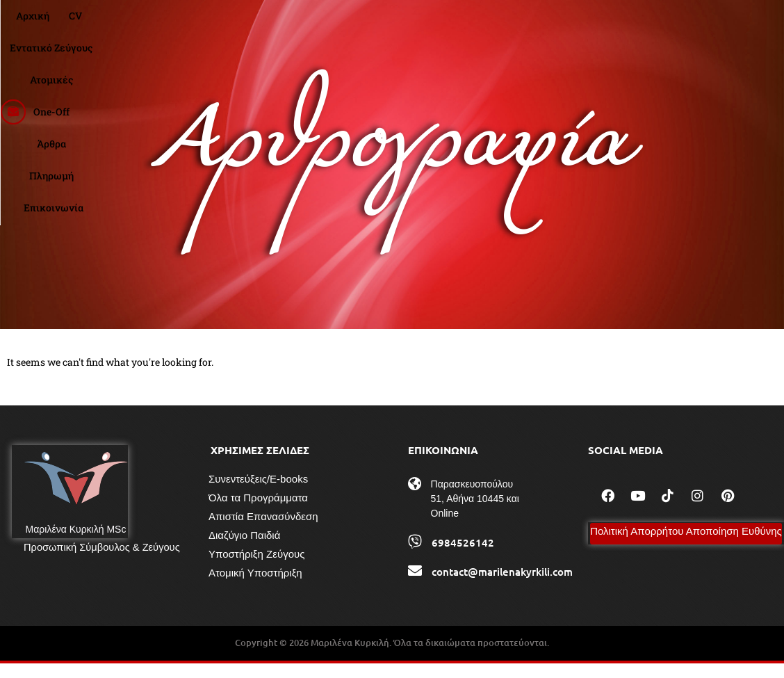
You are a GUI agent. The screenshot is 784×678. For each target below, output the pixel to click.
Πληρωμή (566, 25)
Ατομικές (399, 25)
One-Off (458, 25)
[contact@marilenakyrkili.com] (415, 586)
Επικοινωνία (638, 25)
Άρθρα (510, 25)
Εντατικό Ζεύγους (317, 25)
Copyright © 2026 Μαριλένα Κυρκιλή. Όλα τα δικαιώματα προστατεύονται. (392, 657)
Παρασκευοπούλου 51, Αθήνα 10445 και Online (475, 513)
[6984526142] (415, 556)
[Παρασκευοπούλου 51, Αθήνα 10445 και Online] (415, 499)
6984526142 (463, 557)
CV (249, 25)
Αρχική (206, 25)
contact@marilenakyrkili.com (502, 586)
